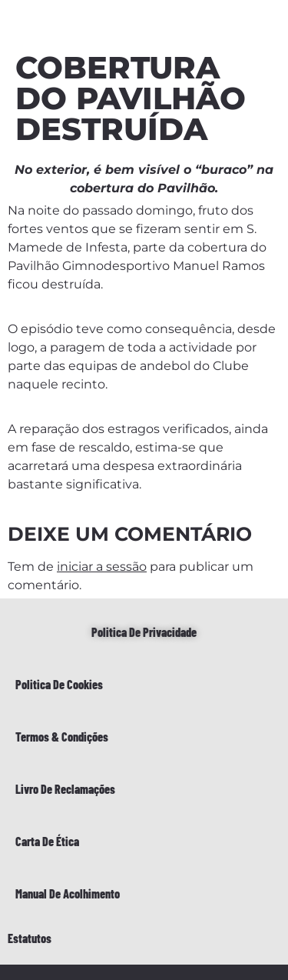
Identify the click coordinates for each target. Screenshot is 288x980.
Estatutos (30, 938)
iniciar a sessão (102, 567)
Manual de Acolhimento (68, 893)
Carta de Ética (47, 841)
